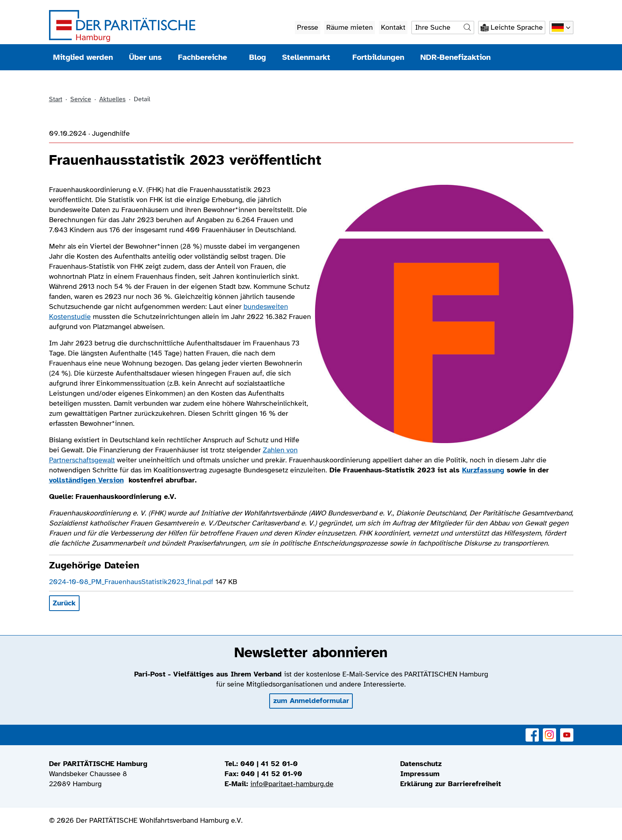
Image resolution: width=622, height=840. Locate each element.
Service (81, 99)
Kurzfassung (483, 470)
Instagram (549, 731)
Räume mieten (350, 27)
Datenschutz (421, 764)
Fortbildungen (378, 57)
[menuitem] (487, 764)
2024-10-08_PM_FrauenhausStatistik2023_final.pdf (132, 582)
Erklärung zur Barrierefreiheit (451, 784)
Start (56, 99)
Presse (308, 27)
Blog (258, 57)
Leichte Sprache (517, 27)
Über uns (145, 57)
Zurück (64, 603)
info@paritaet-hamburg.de (292, 784)
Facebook (532, 731)
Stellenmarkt (309, 57)
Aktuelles (113, 99)
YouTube (567, 731)
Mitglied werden (83, 57)
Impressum (420, 774)
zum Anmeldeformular (311, 701)
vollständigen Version (86, 480)
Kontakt (393, 27)
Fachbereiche (206, 57)
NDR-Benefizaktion (455, 57)
